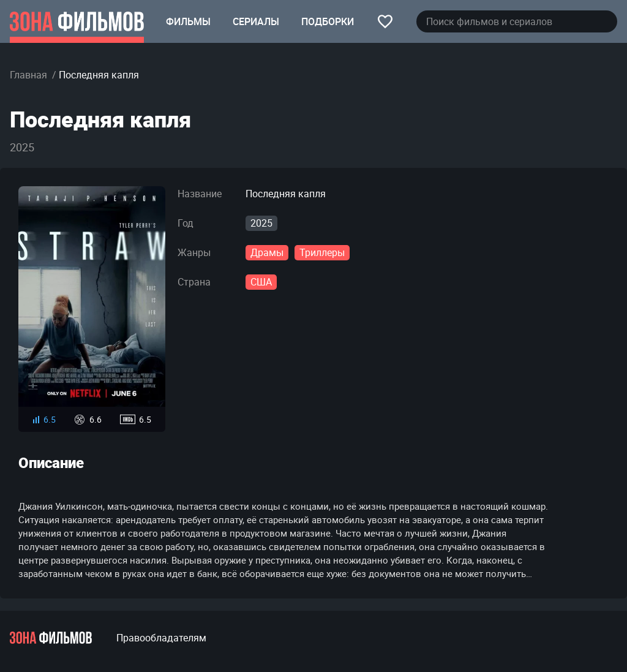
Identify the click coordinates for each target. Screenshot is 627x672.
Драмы (267, 252)
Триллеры (322, 252)
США (261, 282)
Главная (28, 75)
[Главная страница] (77, 21)
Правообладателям (161, 638)
